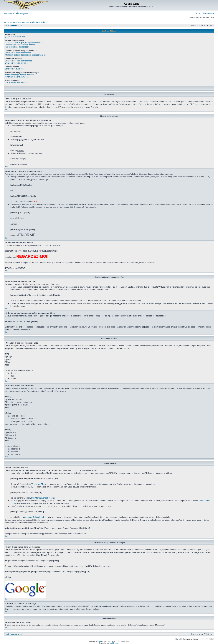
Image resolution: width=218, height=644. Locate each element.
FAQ (198, 14)
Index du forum (16, 26)
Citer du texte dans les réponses (18, 53)
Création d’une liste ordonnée (17, 63)
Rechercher (208, 14)
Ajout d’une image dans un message (19, 75)
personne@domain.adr (34, 517)
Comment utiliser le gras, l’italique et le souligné (24, 43)
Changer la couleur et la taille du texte (20, 45)
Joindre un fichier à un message (18, 77)
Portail (7, 26)
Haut (6, 110)
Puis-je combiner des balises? (17, 47)
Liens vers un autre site (14, 69)
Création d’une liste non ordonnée (18, 61)
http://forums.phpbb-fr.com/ (43, 498)
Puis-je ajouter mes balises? (16, 83)
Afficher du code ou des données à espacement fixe (26, 55)
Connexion (9, 14)
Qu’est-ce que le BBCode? (15, 37)
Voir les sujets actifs (37, 22)
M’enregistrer (22, 14)
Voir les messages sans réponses (16, 22)
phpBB (99, 642)
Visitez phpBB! (38, 484)
